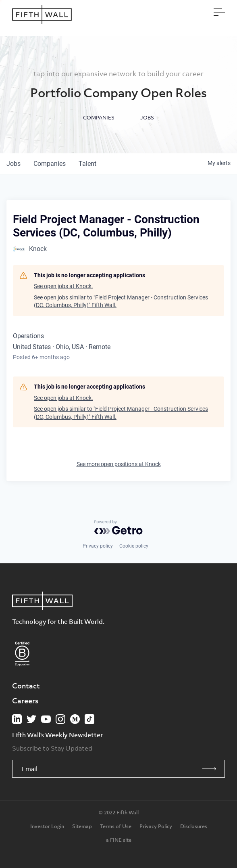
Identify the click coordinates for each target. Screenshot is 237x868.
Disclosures (194, 826)
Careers (25, 701)
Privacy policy (98, 546)
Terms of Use (116, 826)
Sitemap (82, 826)
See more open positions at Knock (119, 464)
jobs (14, 164)
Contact (26, 686)
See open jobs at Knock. (63, 286)
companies (50, 164)
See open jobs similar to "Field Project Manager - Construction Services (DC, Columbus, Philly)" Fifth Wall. (121, 301)
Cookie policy (134, 546)
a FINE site (119, 840)
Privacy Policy (156, 826)
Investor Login (47, 826)
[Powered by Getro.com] (118, 527)
